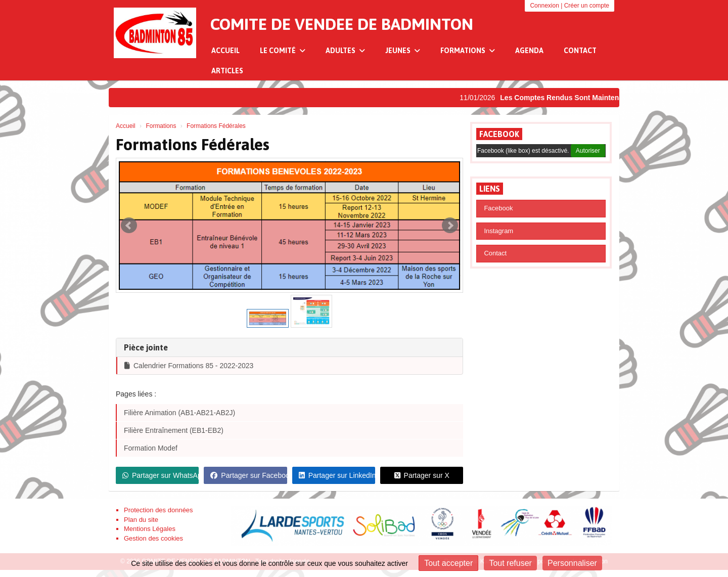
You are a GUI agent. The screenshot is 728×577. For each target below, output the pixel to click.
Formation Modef (151, 448)
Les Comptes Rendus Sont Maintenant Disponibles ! (592, 98)
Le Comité (283, 51)
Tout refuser (510, 563)
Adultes (345, 51)
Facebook (499, 134)
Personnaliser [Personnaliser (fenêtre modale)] (572, 563)
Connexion (544, 6)
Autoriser (588, 151)
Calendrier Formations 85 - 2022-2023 (189, 366)
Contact (580, 51)
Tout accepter (448, 563)
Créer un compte (587, 6)
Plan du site (141, 520)
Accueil (225, 51)
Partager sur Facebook (248, 475)
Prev (129, 226)
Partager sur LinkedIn (337, 475)
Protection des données (158, 510)
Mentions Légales (150, 529)
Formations (468, 51)
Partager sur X (422, 475)
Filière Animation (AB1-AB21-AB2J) (179, 413)
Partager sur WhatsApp (161, 475)
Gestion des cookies (153, 538)
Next (450, 226)
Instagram (498, 231)
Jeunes (403, 51)
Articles (227, 71)
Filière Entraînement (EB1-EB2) (174, 430)
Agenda (529, 51)
